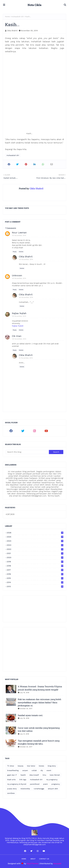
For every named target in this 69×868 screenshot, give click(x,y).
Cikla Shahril (12, 31)
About (33, 859)
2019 (35, 562)
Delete (21, 252)
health (23, 775)
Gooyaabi (57, 864)
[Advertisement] (34, 649)
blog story (52, 766)
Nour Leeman (19, 233)
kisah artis (11, 780)
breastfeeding (13, 770)
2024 (35, 541)
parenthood (35, 784)
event (49, 770)
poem (45, 784)
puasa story (12, 789)
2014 (35, 582)
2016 (35, 574)
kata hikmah (55, 775)
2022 (35, 549)
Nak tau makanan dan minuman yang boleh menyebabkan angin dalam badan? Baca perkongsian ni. (39, 702)
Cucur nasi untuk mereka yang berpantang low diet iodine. (39, 729)
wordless (11, 793)
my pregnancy (52, 780)
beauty (21, 766)
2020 (35, 557)
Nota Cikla (34, 5)
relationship (25, 789)
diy (42, 770)
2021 (35, 553)
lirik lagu (23, 780)
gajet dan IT (12, 775)
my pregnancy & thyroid (17, 784)
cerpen (25, 770)
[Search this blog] (27, 452)
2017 (35, 570)
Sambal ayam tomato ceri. (30, 715)
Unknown (17, 275)
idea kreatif (34, 775)
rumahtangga (39, 789)
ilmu (44, 775)
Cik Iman (17, 336)
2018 (35, 566)
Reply (15, 252)
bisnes (41, 766)
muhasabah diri (17, 17)
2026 (35, 533)
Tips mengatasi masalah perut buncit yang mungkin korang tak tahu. (39, 742)
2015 (35, 578)
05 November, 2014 (19, 235)
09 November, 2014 (19, 339)
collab (34, 770)
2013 (35, 586)
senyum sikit (53, 789)
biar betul (31, 766)
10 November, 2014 (26, 358)
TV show (11, 766)
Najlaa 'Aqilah (19, 313)
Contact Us (44, 859)
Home (7, 17)
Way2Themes (33, 864)
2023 (35, 545)
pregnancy (56, 784)
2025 (35, 537)
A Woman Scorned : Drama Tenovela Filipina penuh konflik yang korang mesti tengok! (40, 688)
